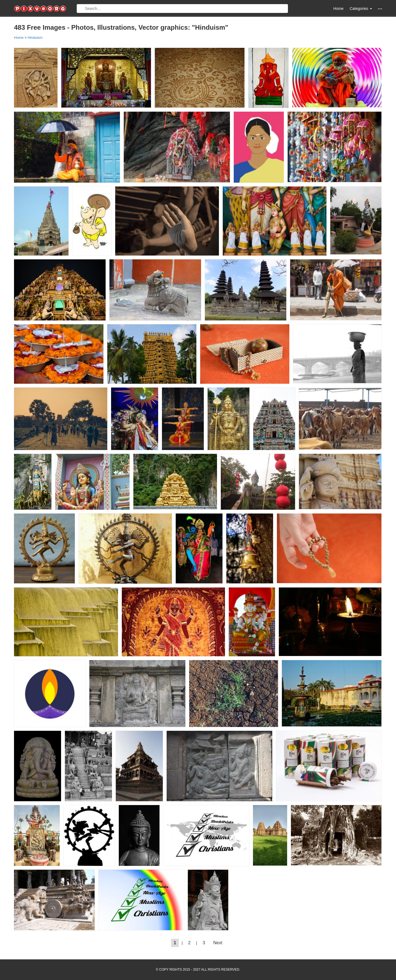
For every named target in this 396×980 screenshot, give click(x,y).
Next (218, 943)
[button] (380, 9)
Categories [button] (361, 9)
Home (338, 9)
